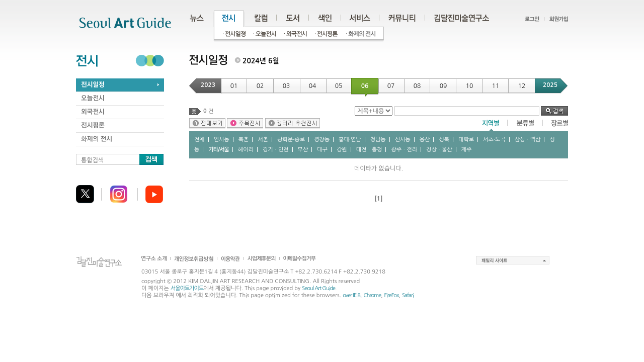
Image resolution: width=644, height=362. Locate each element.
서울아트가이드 (187, 288)
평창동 (322, 140)
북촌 (244, 140)
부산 (303, 150)
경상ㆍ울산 (439, 150)
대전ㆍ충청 (369, 150)
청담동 (378, 140)
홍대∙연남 (350, 140)
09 (444, 86)
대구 (322, 150)
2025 (550, 85)
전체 (199, 140)
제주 (467, 150)
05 (339, 86)
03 (287, 86)
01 (234, 86)
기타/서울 (219, 150)
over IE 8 (351, 295)
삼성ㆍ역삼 (528, 140)
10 (470, 86)
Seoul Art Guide (318, 288)
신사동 (403, 140)
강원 (342, 150)
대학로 (466, 140)
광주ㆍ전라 (404, 150)
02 (260, 86)
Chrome (372, 295)
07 (391, 86)
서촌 (263, 140)
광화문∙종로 (291, 140)
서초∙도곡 (494, 140)
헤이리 (246, 150)
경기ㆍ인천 (276, 150)
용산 (425, 140)
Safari (408, 295)
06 (365, 86)
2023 (208, 85)
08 (417, 86)
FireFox (392, 295)
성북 (444, 140)
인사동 (222, 140)
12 (522, 86)
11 (496, 86)
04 (313, 86)
